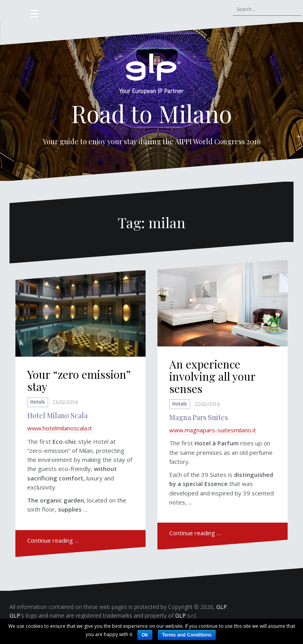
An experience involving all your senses (212, 376)
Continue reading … (53, 540)
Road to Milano (151, 113)
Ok (145, 635)
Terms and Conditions (187, 635)
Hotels (38, 402)
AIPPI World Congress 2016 (218, 141)
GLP (222, 607)
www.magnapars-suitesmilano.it (213, 430)
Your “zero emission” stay (79, 380)
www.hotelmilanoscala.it (60, 428)
